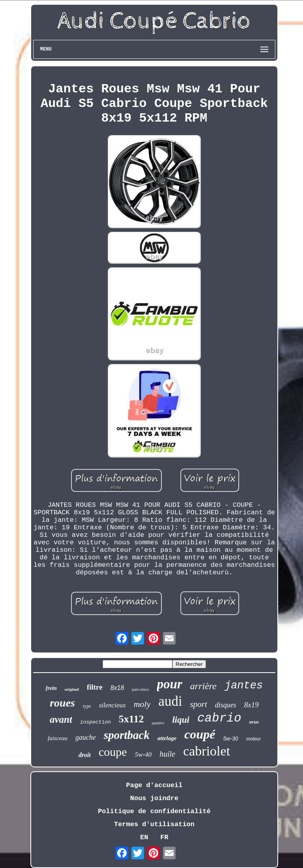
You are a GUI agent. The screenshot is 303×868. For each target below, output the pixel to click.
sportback (127, 735)
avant (61, 719)
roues (62, 703)
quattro (158, 723)
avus (254, 722)
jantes (244, 686)
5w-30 (231, 739)
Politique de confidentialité (154, 811)
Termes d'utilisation (154, 824)
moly (142, 704)
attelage (167, 738)
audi (170, 701)
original (72, 689)
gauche (86, 737)
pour (170, 684)
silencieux (112, 705)
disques (226, 705)
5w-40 (143, 755)
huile (167, 754)
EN (144, 837)
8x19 (252, 705)
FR (164, 837)
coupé (200, 734)
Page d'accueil (154, 785)
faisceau (58, 738)
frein (51, 688)
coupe (113, 752)
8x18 (117, 688)
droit (85, 755)
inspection (95, 722)
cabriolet (207, 751)
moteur (253, 739)
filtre (95, 687)
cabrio (219, 718)
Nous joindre (154, 798)
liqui (180, 720)
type (87, 706)
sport (199, 704)
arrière (203, 686)
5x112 (131, 719)
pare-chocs (140, 689)
